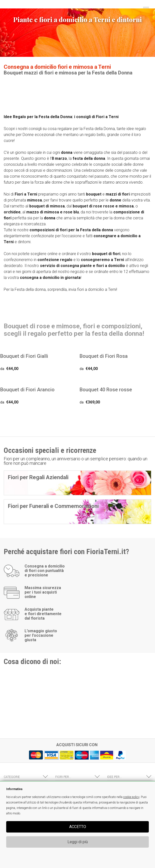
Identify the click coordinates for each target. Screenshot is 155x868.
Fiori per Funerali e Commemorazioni (53, 506)
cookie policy (131, 797)
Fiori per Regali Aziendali (38, 477)
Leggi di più (78, 842)
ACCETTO (78, 827)
